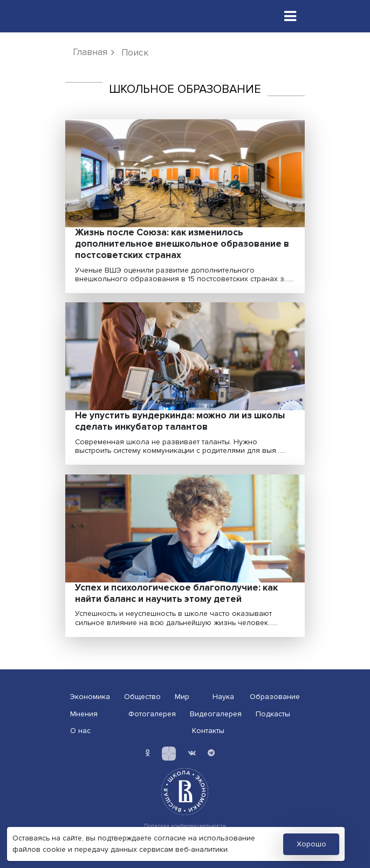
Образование (275, 697)
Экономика (90, 697)
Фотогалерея (152, 714)
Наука (223, 697)
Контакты (208, 731)
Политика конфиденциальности (185, 826)
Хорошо (311, 844)
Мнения (84, 714)
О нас (80, 731)
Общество (142, 697)
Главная (90, 52)
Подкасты (273, 714)
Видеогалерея (216, 714)
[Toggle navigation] (290, 16)
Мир (182, 697)
